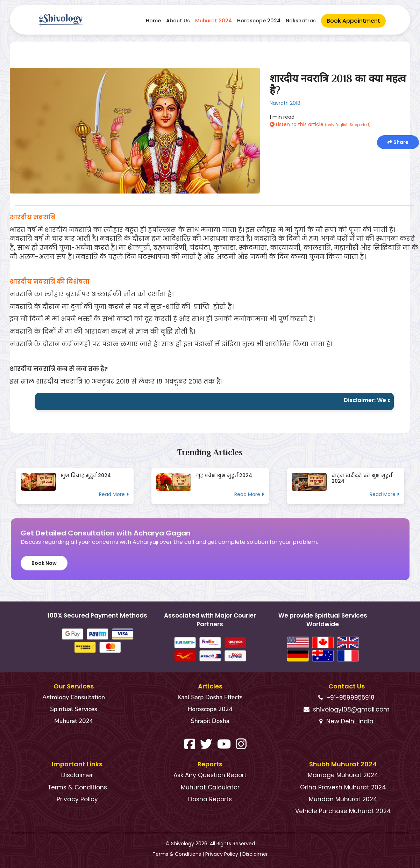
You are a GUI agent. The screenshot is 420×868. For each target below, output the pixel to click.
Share (398, 142)
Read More (114, 494)
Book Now (44, 563)
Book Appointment (353, 21)
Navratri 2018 (285, 103)
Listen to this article (320, 124)
